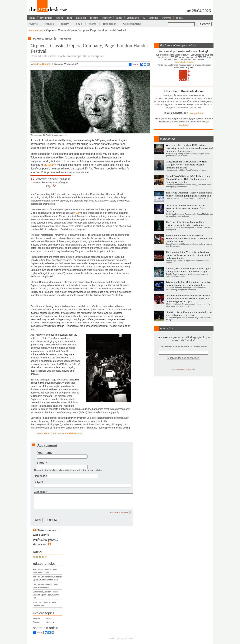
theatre (94, 18)
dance (119, 18)
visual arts (133, 18)
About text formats (119, 512)
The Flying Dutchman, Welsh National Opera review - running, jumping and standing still (189, 194)
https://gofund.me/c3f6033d (184, 62)
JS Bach (49, 165)
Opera (40, 30)
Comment (40, 492)
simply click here (197, 113)
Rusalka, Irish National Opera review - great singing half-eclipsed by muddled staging (189, 270)
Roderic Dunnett (42, 64)
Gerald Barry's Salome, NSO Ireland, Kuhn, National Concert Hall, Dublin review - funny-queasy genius (188, 179)
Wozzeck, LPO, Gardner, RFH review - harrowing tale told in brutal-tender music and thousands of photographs (189, 148)
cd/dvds (167, 18)
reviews (33, 24)
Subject (38, 482)
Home (31, 30)
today (32, 18)
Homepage (40, 476)
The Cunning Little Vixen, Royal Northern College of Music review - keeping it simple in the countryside (188, 255)
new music (46, 18)
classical (81, 18)
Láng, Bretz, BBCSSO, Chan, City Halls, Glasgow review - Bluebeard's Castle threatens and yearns (187, 165)
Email (41, 463)
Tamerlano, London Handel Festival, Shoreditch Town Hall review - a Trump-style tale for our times (189, 238)
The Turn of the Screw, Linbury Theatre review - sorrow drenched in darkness (186, 223)
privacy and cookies (126, 638)
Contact (112, 638)
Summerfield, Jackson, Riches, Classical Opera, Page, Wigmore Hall (46, 595)
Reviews (36, 618)
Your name (45, 453)
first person (110, 24)
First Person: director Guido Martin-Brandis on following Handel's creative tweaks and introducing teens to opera (188, 298)
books (179, 18)
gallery (65, 24)
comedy (107, 18)
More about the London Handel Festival (60, 433)
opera (60, 18)
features (49, 24)
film (69, 18)
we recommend (132, 24)
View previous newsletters (184, 370)
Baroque (36, 622)
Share (133, 64)
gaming (154, 18)
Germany (50, 622)
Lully (78, 213)
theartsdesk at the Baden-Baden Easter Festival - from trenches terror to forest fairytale (186, 208)
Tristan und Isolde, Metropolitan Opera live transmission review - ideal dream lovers (188, 283)
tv (144, 18)
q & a (79, 24)
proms (92, 24)
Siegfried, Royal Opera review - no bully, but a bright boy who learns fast (189, 313)
